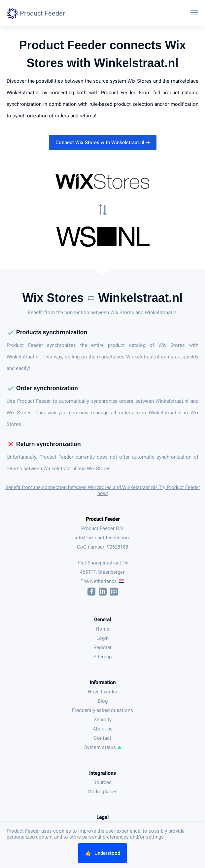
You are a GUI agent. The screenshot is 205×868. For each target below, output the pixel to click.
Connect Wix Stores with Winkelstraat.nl (103, 143)
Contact (102, 738)
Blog (103, 701)
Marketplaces (102, 792)
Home (102, 629)
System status (103, 747)
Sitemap (102, 657)
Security (103, 720)
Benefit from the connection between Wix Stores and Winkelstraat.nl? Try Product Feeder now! (103, 490)
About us (103, 729)
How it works (102, 692)
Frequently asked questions (102, 710)
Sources (102, 782)
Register (102, 647)
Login (102, 638)
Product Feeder (103, 519)
